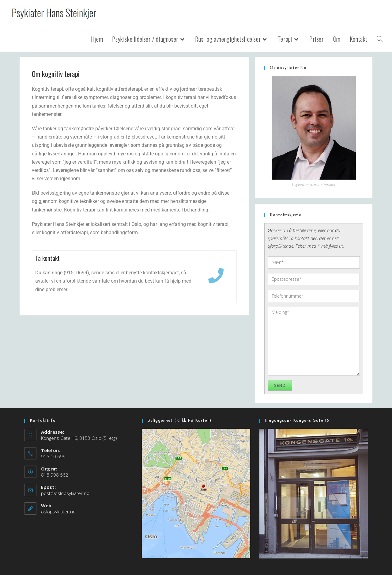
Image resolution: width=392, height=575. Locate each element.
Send (280, 385)
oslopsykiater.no (58, 512)
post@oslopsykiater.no (65, 493)
